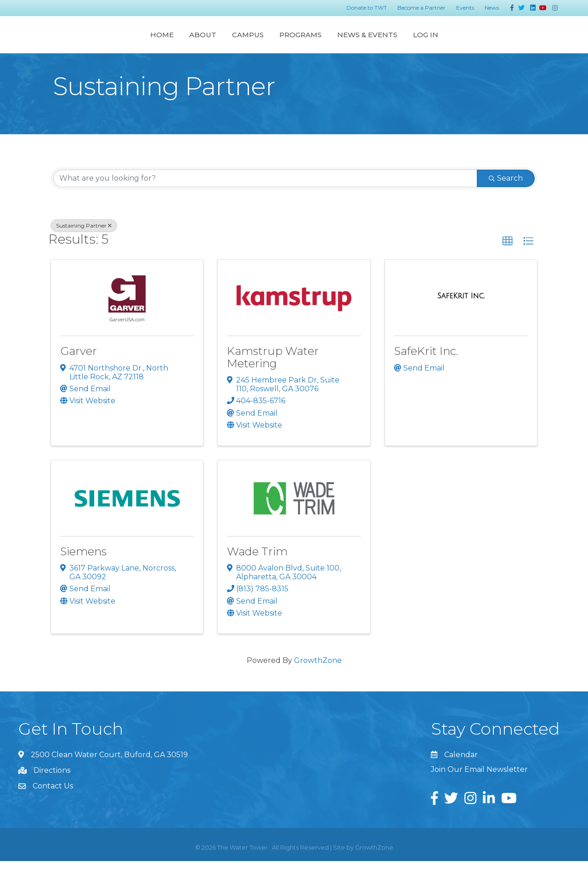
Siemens (83, 569)
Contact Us (53, 804)
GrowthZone (318, 678)
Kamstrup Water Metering (273, 375)
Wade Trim (257, 569)
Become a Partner (421, 8)
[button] (508, 259)
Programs (390, 43)
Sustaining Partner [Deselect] (84, 243)
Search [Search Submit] (506, 196)
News (492, 8)
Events (465, 8)
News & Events (457, 43)
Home (72, 43)
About (113, 43)
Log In (515, 43)
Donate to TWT (367, 8)
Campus (158, 43)
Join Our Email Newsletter (479, 787)
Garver (79, 369)
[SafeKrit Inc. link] (461, 314)
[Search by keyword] (265, 196)
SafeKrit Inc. (426, 369)
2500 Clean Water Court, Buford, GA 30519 (109, 773)
